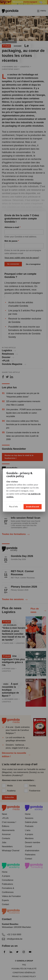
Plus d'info (13, 507)
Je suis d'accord (33, 507)
